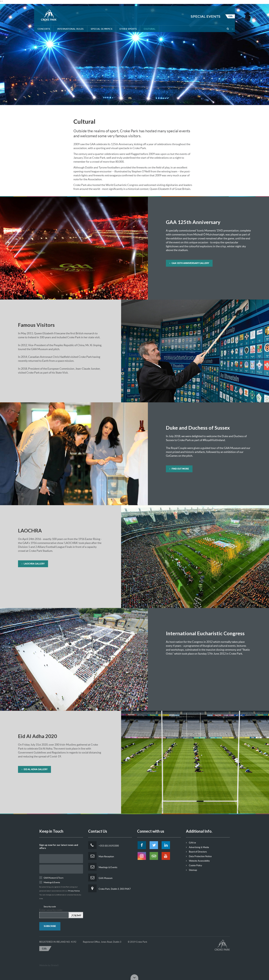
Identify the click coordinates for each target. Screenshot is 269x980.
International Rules (70, 29)
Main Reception (101, 856)
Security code (50, 907)
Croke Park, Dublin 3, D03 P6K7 (109, 888)
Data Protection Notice (199, 856)
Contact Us (208, 3)
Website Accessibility (198, 861)
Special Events (206, 16)
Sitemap (191, 870)
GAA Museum (100, 878)
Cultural (150, 29)
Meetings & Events (103, 867)
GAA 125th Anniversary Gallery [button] (189, 263)
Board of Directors (196, 852)
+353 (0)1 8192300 (104, 845)
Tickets (226, 3)
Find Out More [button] (179, 469)
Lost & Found (166, 3)
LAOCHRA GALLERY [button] (33, 564)
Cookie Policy (194, 865)
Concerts (44, 29)
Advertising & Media (197, 847)
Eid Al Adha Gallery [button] (34, 769)
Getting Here (188, 3)
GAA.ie (191, 843)
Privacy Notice (74, 891)
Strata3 (55, 965)
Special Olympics (102, 29)
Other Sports (128, 29)
